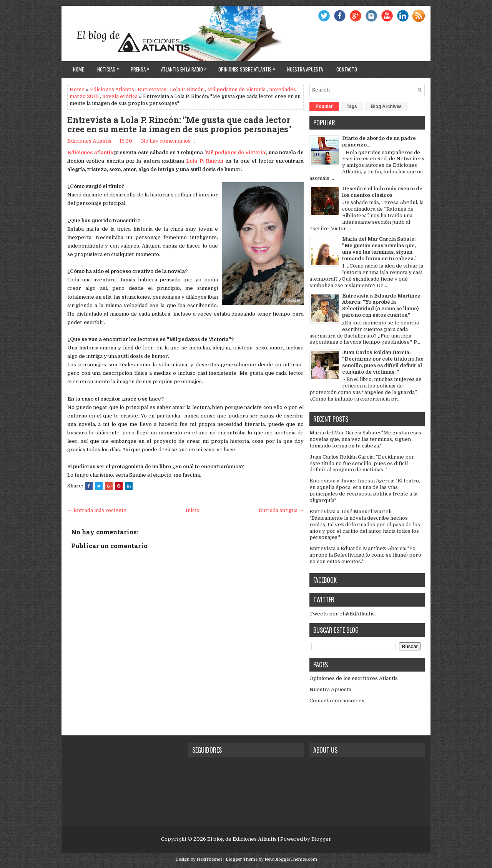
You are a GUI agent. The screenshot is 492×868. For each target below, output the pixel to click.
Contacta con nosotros (337, 701)
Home (78, 69)
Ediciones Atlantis (112, 89)
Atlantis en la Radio (186, 67)
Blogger (321, 839)
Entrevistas (152, 89)
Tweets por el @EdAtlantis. (343, 614)
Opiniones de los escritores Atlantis (354, 678)
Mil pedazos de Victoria (236, 89)
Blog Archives (386, 106)
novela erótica (120, 96)
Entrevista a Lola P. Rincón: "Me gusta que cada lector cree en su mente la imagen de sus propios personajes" (179, 125)
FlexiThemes (209, 859)
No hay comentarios (166, 141)
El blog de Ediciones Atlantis (242, 839)
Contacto (347, 69)
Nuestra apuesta (305, 69)
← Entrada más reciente (97, 510)
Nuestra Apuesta (330, 689)
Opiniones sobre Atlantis (249, 67)
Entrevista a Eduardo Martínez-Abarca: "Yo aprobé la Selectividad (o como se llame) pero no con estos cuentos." (382, 306)
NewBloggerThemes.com (291, 859)
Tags (352, 106)
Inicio (193, 510)
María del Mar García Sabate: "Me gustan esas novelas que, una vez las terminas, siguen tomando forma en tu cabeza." (379, 249)
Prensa (142, 67)
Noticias (110, 67)
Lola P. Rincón (187, 89)
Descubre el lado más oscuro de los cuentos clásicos (382, 192)
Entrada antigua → (281, 510)
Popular (324, 106)
